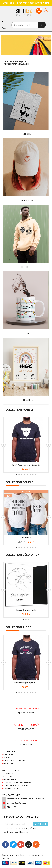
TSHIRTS (26, 134)
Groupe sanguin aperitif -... (26, 682)
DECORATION (26, 400)
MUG (26, 333)
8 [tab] (36, 475)
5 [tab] (27, 475)
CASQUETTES (26, 200)
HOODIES (26, 267)
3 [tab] (22, 475)
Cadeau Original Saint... (26, 610)
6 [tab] (30, 475)
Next (49, 445)
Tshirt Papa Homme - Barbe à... (26, 465)
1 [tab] (16, 475)
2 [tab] (19, 475)
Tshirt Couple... (26, 537)
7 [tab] (33, 475)
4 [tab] (25, 475)
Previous (3, 445)
